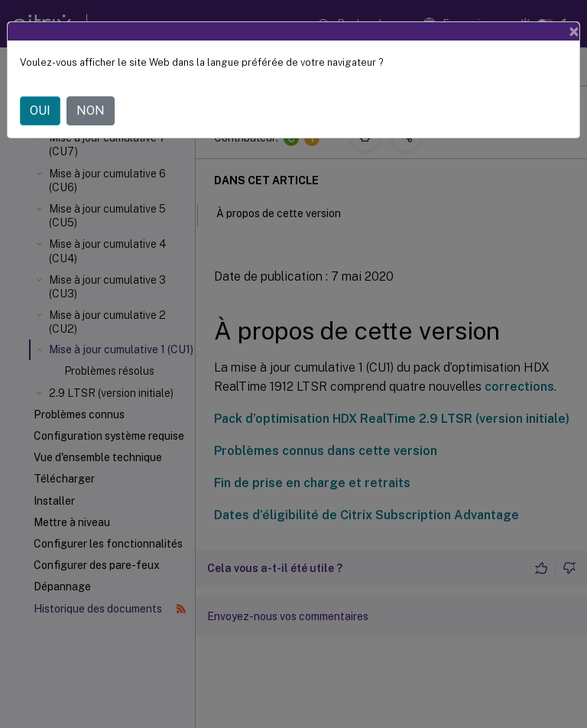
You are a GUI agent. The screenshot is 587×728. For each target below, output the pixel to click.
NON (91, 110)
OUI (40, 110)
